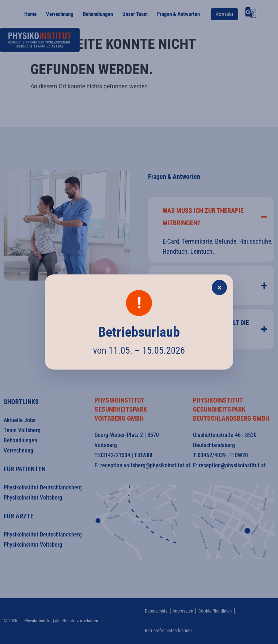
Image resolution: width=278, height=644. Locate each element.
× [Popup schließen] (219, 287)
